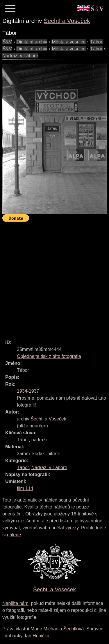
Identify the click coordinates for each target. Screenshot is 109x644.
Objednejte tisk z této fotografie (49, 356)
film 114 (25, 488)
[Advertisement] (54, 278)
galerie (14, 535)
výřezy (72, 528)
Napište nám (15, 603)
